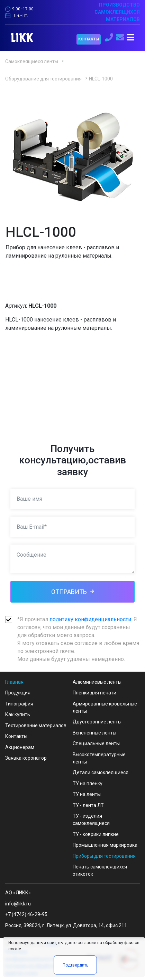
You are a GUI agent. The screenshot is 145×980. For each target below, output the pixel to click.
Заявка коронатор (26, 758)
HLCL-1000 (101, 79)
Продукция (18, 693)
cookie (15, 949)
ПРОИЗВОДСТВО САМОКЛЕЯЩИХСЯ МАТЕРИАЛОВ (117, 12)
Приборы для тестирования (104, 856)
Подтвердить (75, 965)
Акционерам (20, 747)
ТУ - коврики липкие (96, 834)
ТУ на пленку (88, 784)
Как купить (18, 714)
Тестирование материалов (36, 726)
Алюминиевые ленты (97, 682)
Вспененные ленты (94, 733)
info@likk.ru (18, 904)
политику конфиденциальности (90, 619)
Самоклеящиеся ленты (32, 61)
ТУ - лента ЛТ (88, 805)
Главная (14, 682)
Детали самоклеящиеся (101, 772)
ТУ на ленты (87, 794)
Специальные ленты (96, 743)
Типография (19, 704)
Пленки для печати (94, 693)
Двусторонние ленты (97, 722)
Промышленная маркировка (105, 845)
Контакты (16, 736)
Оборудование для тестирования (43, 79)
